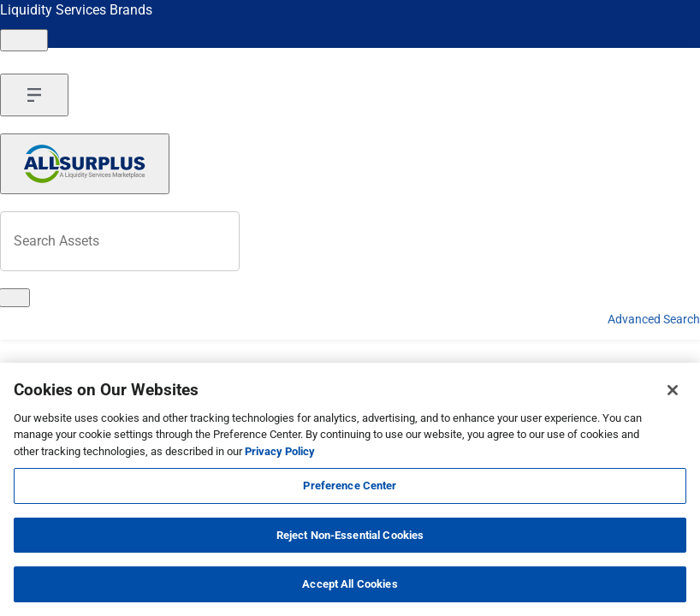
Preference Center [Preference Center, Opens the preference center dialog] (350, 486)
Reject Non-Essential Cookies (350, 535)
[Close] (673, 390)
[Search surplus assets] (120, 241)
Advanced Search (654, 319)
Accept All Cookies (350, 584)
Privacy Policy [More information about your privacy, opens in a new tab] (280, 451)
